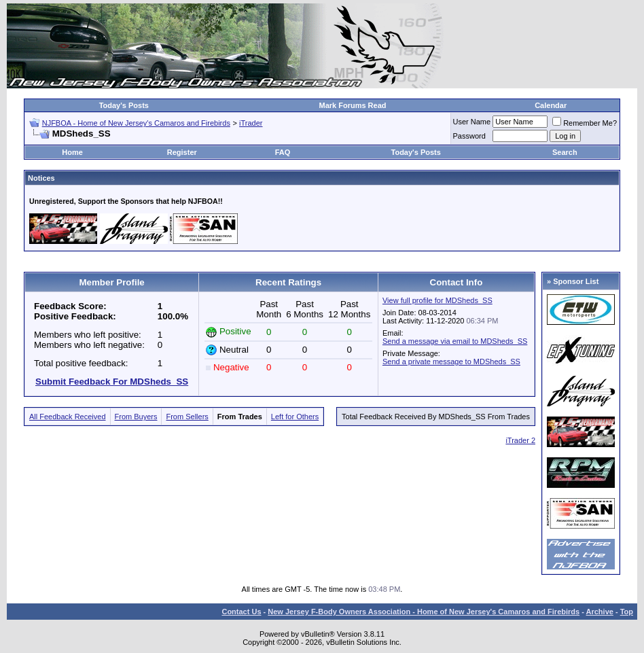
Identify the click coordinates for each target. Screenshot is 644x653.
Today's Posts (124, 105)
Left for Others (295, 417)
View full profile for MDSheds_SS (437, 300)
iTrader (251, 123)
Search (565, 152)
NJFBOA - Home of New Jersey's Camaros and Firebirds (136, 123)
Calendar (551, 105)
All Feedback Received (68, 417)
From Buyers (136, 417)
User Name (472, 122)
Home (72, 152)
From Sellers (187, 417)
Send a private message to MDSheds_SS (451, 361)
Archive (600, 612)
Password (469, 136)
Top (627, 612)
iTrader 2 (520, 440)
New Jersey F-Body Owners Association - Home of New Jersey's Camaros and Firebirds (424, 612)
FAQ (283, 152)
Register (182, 152)
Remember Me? (585, 123)
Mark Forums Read (352, 105)
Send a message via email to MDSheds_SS (455, 341)
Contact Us (241, 612)
